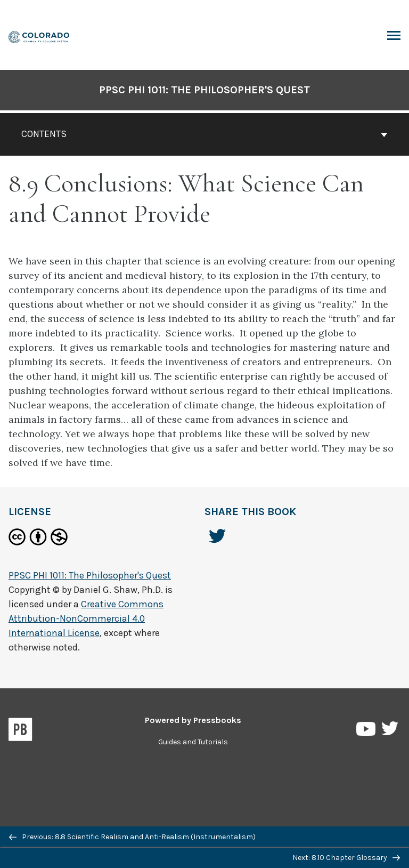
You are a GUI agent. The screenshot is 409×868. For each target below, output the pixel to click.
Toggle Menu (394, 37)
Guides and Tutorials (193, 742)
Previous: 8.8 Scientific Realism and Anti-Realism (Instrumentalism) (132, 837)
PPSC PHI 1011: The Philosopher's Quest (204, 90)
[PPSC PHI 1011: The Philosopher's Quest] (39, 36)
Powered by (193, 720)
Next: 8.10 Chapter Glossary (346, 858)
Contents (204, 134)
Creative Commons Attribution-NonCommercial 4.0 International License (86, 618)
